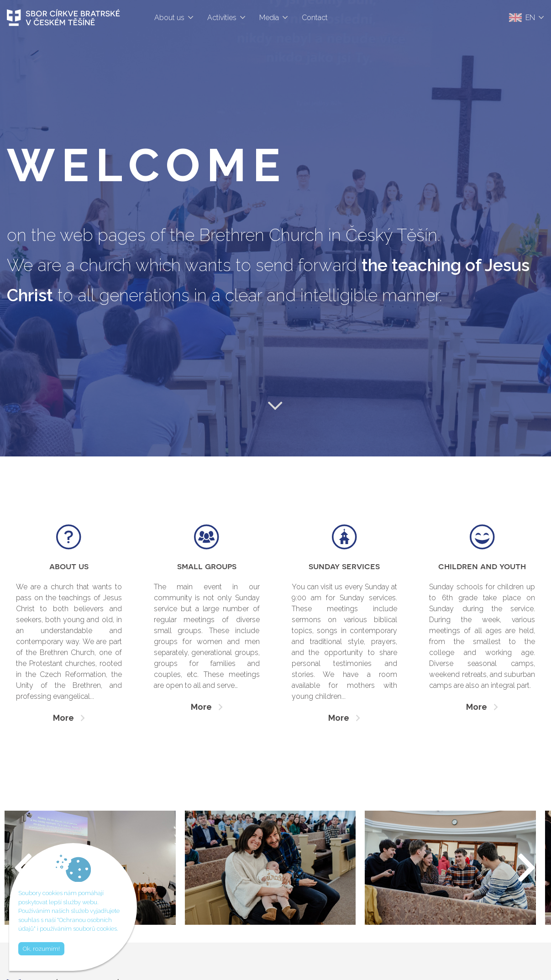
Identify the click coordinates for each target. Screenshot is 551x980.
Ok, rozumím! (41, 949)
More (63, 718)
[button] (527, 868)
